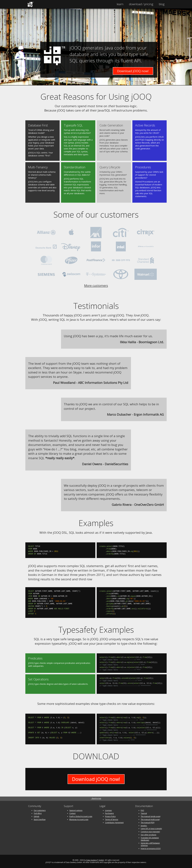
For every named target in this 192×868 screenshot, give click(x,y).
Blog (162, 4)
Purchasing (109, 813)
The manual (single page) (151, 816)
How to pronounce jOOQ (151, 849)
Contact (72, 813)
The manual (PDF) (148, 823)
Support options (76, 810)
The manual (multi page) (150, 819)
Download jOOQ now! (133, 71)
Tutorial (144, 813)
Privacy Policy (110, 816)
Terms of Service (112, 819)
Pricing (141, 4)
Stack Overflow (40, 819)
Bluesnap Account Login (79, 819)
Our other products (148, 835)
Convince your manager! (150, 832)
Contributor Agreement (114, 823)
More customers (96, 285)
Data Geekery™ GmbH (95, 860)
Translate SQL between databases (150, 839)
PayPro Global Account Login (81, 816)
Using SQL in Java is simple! (151, 829)
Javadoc (144, 826)
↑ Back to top (96, 798)
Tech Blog (38, 813)
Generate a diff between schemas (150, 844)
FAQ (142, 810)
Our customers (40, 810)
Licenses (108, 810)
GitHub (37, 816)
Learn (120, 4)
